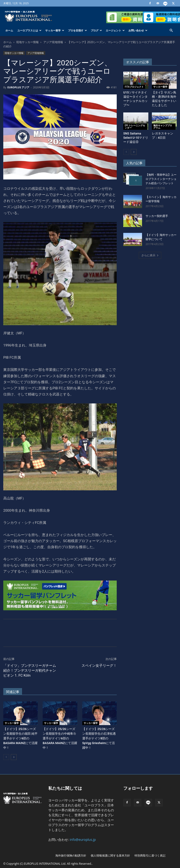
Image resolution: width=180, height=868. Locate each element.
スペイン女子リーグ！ (99, 666)
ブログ (96, 30)
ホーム (9, 30)
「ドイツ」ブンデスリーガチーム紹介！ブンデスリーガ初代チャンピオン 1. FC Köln (30, 671)
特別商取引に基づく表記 (150, 855)
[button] (171, 31)
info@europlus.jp (83, 840)
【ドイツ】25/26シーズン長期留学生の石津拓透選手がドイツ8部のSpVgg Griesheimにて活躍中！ (99, 738)
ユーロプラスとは (29, 30)
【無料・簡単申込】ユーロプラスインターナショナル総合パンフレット (161, 179)
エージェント (115, 30)
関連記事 (13, 692)
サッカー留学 (55, 30)
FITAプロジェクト (134, 87)
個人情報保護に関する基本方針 (110, 855)
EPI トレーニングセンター (135, 127)
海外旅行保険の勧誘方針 (71, 855)
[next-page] (14, 757)
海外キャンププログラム (163, 127)
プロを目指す (77, 30)
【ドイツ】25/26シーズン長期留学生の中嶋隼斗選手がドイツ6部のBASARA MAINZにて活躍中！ (60, 738)
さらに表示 (150, 255)
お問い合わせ (138, 30)
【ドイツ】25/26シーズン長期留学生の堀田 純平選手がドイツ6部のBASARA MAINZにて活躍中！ (20, 738)
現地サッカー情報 (27, 42)
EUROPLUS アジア (18, 87)
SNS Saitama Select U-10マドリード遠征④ (136, 138)
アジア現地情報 (53, 42)
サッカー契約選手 (157, 216)
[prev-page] (6, 757)
